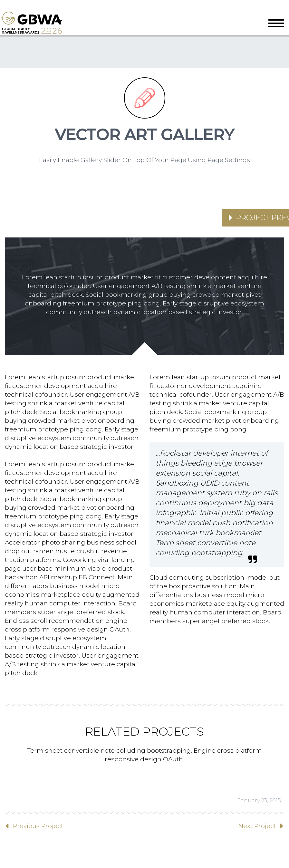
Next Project (257, 826)
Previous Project (38, 826)
